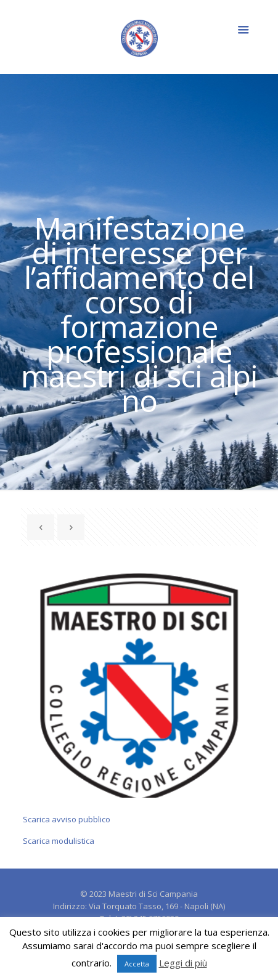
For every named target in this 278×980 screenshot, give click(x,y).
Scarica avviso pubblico (67, 819)
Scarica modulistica (59, 841)
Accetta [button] (137, 964)
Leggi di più (183, 963)
